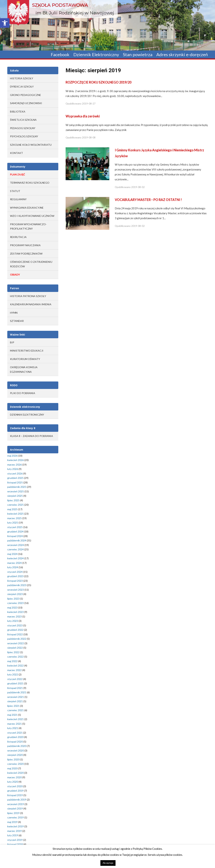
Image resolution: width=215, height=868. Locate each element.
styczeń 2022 (15, 679)
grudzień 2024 (15, 531)
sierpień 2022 (15, 648)
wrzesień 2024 (16, 545)
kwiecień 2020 (15, 773)
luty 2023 (13, 621)
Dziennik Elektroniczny (96, 55)
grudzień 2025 (15, 478)
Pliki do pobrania (23, 393)
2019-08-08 (89, 137)
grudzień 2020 (15, 737)
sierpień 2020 (15, 755)
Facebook (60, 55)
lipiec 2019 (13, 813)
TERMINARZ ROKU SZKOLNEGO (30, 183)
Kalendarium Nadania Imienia (31, 304)
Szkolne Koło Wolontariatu (31, 145)
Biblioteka (18, 112)
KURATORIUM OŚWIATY (25, 359)
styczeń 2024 (15, 572)
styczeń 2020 (15, 786)
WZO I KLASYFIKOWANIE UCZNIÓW (32, 216)
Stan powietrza (138, 55)
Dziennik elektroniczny (27, 415)
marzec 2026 (14, 465)
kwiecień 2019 (15, 826)
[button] (5, 23)
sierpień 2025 (15, 496)
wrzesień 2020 (16, 750)
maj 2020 (12, 768)
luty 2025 (13, 523)
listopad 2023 (15, 581)
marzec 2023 (14, 616)
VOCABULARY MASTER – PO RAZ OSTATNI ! (148, 200)
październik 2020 (17, 746)
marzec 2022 (14, 670)
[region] (107, 25)
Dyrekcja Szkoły (22, 87)
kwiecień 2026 (15, 460)
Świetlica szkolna (23, 120)
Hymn (14, 313)
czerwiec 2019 (15, 817)
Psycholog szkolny (24, 136)
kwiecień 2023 (15, 612)
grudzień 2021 (15, 683)
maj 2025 (12, 509)
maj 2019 (12, 822)
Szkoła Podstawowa (60, 5)
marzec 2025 (14, 518)
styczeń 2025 (15, 527)
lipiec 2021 (13, 706)
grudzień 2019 (15, 791)
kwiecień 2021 (15, 719)
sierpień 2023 (15, 594)
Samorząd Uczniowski (26, 103)
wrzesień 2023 (16, 590)
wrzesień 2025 (16, 491)
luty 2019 (13, 835)
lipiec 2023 (13, 599)
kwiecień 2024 (15, 558)
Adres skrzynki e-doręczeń (182, 55)
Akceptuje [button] (108, 863)
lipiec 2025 (13, 500)
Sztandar (17, 321)
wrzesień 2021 (16, 697)
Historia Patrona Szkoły (28, 296)
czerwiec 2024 (15, 549)
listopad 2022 (15, 634)
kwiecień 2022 (15, 665)
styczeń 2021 (15, 733)
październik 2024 (17, 540)
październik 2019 (17, 800)
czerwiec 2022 (15, 657)
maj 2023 (12, 608)
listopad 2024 (15, 536)
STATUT (15, 191)
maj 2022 (12, 661)
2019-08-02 (138, 187)
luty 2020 (13, 782)
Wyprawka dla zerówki (83, 116)
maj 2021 (12, 715)
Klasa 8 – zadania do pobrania (32, 436)
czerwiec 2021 (15, 710)
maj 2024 (12, 554)
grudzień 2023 (15, 576)
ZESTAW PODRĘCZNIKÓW (26, 254)
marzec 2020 (14, 777)
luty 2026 (13, 469)
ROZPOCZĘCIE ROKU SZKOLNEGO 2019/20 (98, 82)
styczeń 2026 (15, 473)
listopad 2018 (15, 844)
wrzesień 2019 (16, 804)
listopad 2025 (15, 482)
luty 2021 (13, 728)
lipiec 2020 (13, 759)
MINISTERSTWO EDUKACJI (27, 351)
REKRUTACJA (18, 237)
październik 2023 (17, 585)
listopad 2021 (15, 688)
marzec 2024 (14, 563)
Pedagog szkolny (23, 128)
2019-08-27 (89, 104)
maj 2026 (12, 456)
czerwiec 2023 (15, 603)
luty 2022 (13, 674)
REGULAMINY (18, 199)
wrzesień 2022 (16, 643)
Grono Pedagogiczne (26, 95)
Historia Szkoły (22, 78)
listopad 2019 (15, 795)
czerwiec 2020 (15, 764)
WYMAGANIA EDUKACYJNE (27, 208)
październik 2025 (17, 487)
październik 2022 (17, 639)
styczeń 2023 (15, 625)
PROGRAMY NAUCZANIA (25, 245)
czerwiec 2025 (15, 505)
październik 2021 (17, 692)
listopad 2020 (15, 742)
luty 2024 (13, 567)
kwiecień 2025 (15, 514)
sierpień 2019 (15, 808)
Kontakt (16, 153)
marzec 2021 (14, 724)
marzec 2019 (14, 831)
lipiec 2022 (13, 652)
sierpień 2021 (15, 701)
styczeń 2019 (15, 840)
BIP (12, 342)
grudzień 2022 (15, 630)
